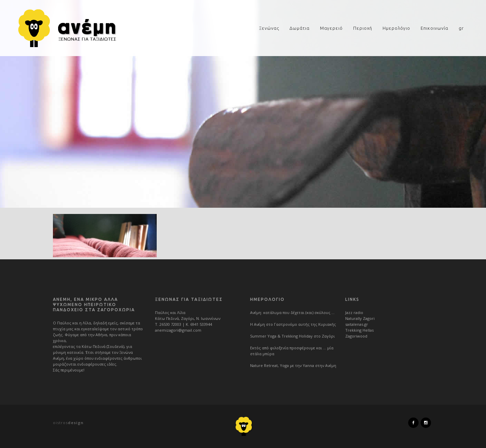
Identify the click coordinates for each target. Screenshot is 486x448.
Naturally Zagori (360, 318)
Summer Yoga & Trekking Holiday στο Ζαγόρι (292, 336)
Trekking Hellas (359, 330)
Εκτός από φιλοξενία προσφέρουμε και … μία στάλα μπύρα (292, 351)
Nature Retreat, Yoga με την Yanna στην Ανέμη (293, 365)
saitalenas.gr (357, 324)
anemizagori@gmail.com (178, 330)
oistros (68, 423)
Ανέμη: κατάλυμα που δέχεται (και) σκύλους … (292, 312)
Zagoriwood (356, 336)
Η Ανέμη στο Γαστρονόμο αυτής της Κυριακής (293, 324)
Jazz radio (354, 312)
